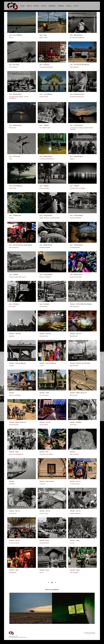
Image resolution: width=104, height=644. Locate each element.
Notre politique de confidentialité (18, 637)
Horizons (36, 6)
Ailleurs (29, 6)
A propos (69, 6)
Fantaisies (61, 6)
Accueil (22, 6)
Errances (44, 6)
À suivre (76, 6)
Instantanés (52, 6)
